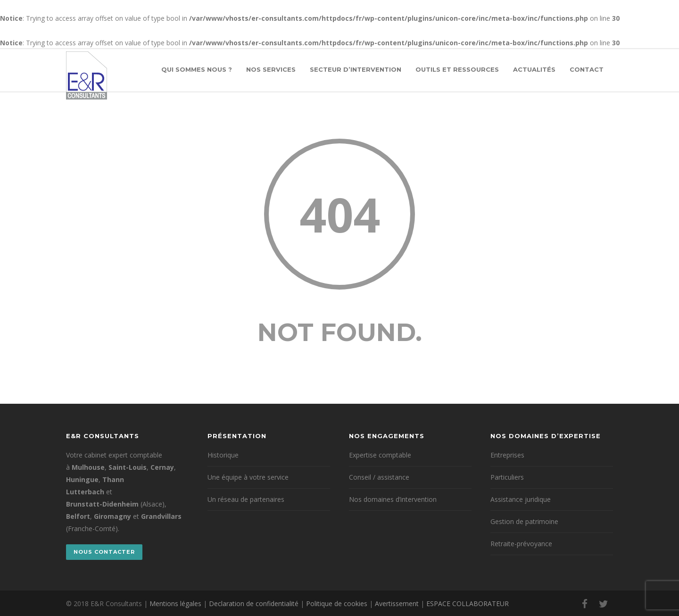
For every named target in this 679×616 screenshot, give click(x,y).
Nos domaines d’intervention (393, 499)
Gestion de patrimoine (524, 521)
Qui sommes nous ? (197, 69)
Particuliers (507, 477)
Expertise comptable (380, 455)
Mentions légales (175, 604)
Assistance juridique (521, 499)
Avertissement (397, 604)
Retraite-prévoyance (521, 544)
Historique (223, 455)
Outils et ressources (457, 69)
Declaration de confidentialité (254, 604)
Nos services (271, 69)
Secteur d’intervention (356, 69)
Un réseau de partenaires (246, 499)
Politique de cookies (337, 604)
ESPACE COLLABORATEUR (468, 604)
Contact (587, 69)
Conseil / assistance (379, 477)
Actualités (534, 69)
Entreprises (507, 455)
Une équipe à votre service (248, 477)
